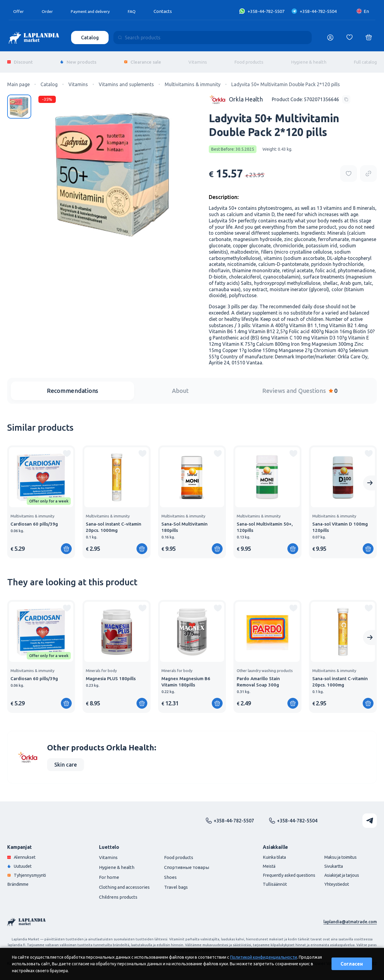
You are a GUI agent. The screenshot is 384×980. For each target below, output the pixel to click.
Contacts (171, 11)
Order (49, 11)
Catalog (91, 38)
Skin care (66, 761)
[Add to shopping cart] (66, 545)
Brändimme (19, 881)
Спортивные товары (187, 863)
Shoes (170, 873)
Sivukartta (331, 863)
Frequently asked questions (284, 872)
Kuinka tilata (268, 853)
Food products (249, 60)
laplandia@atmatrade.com (349, 918)
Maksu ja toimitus (339, 853)
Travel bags (176, 883)
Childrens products (118, 893)
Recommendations (72, 387)
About (180, 387)
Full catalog (365, 60)
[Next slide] (370, 479)
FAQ (139, 11)
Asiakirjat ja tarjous (340, 872)
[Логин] (330, 38)
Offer (19, 11)
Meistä (262, 863)
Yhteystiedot (334, 881)
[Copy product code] (311, 95)
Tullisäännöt (268, 881)
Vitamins (198, 60)
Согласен (352, 964)
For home (109, 873)
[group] (41, 498)
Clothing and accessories (124, 883)
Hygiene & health (309, 60)
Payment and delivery (95, 11)
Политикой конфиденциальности (264, 957)
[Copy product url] (368, 170)
